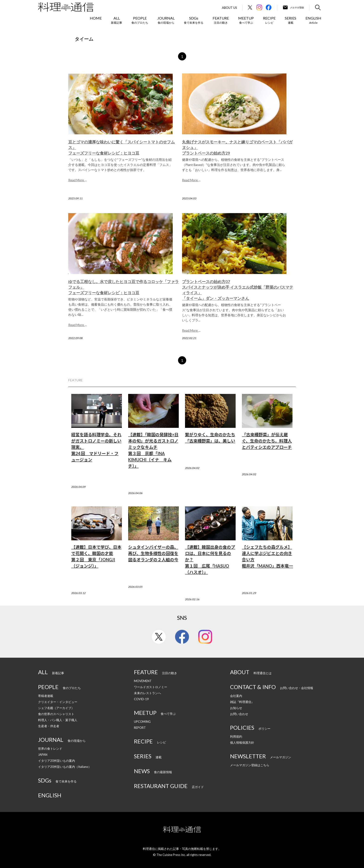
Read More (76, 180)
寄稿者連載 (46, 696)
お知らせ (236, 708)
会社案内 (236, 696)
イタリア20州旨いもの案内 (57, 761)
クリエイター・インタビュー (58, 702)
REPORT (140, 728)
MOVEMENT (143, 681)
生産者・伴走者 (49, 726)
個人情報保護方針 (242, 743)
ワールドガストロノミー (151, 687)
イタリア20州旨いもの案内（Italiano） (65, 767)
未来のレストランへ (148, 693)
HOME (96, 18)
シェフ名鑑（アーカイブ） (56, 708)
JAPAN (43, 755)
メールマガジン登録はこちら (250, 765)
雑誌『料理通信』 (242, 702)
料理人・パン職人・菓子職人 (58, 720)
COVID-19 (141, 699)
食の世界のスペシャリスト (56, 714)
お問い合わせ (239, 714)
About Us (229, 8)
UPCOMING (142, 722)
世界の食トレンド (50, 749)
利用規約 (236, 736)
